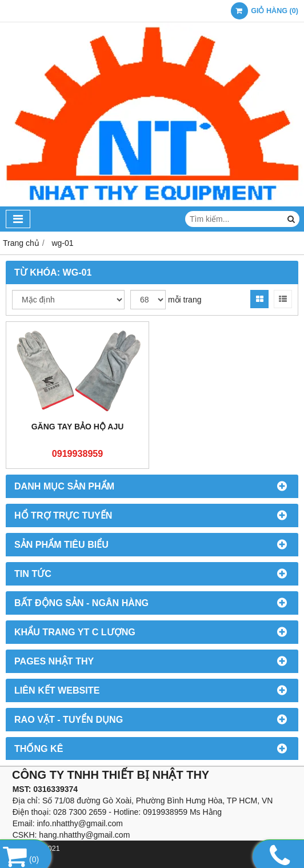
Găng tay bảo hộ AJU (78, 427)
